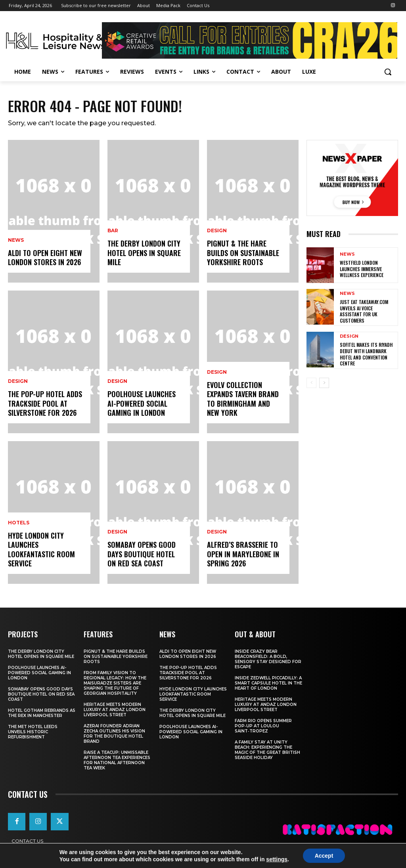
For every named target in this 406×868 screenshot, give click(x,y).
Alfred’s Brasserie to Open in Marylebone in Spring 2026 (243, 554)
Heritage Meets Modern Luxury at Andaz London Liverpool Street (115, 710)
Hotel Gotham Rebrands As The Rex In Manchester (42, 713)
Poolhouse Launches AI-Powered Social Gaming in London (142, 403)
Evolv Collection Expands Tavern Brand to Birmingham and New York (243, 399)
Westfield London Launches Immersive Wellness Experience (362, 269)
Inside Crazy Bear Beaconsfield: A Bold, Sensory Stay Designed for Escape (268, 659)
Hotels (19, 523)
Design (18, 381)
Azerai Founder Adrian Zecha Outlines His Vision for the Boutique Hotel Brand (114, 734)
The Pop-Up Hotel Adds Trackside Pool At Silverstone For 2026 (45, 403)
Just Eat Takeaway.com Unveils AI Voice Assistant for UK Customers (364, 311)
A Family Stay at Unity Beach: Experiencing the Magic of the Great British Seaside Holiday (267, 750)
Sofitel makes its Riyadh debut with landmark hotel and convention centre (366, 354)
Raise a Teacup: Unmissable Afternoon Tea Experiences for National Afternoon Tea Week (117, 760)
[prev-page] (311, 383)
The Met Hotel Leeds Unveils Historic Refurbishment (33, 732)
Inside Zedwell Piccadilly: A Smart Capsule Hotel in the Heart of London (268, 683)
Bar (113, 231)
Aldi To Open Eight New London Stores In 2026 (45, 257)
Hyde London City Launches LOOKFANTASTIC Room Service (41, 549)
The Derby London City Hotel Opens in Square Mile (144, 253)
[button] (388, 72)
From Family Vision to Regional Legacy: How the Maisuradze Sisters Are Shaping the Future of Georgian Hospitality (115, 683)
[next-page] (324, 383)
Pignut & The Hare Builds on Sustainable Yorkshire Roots (243, 253)
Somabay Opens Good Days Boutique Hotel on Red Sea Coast (142, 554)
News (16, 240)
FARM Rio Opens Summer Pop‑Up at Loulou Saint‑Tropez (263, 726)
